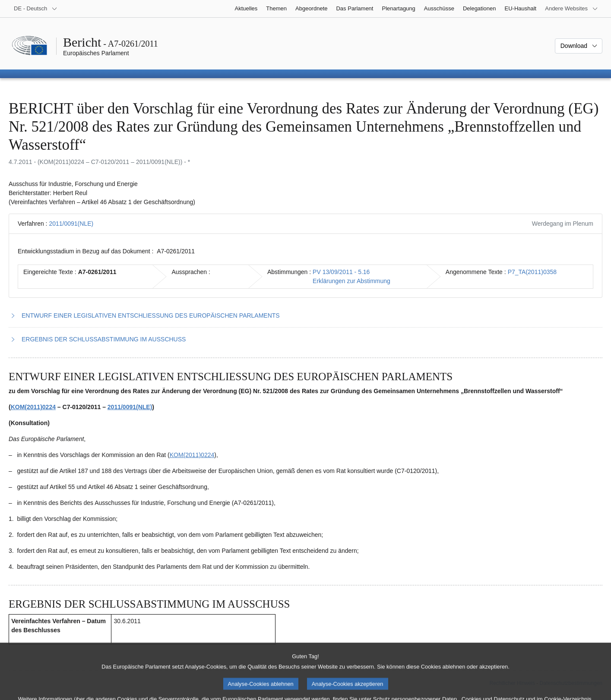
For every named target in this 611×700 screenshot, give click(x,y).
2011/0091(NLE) (71, 224)
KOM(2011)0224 (33, 407)
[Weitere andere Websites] (571, 9)
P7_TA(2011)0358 (532, 272)
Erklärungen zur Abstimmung (351, 281)
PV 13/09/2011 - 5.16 (341, 272)
